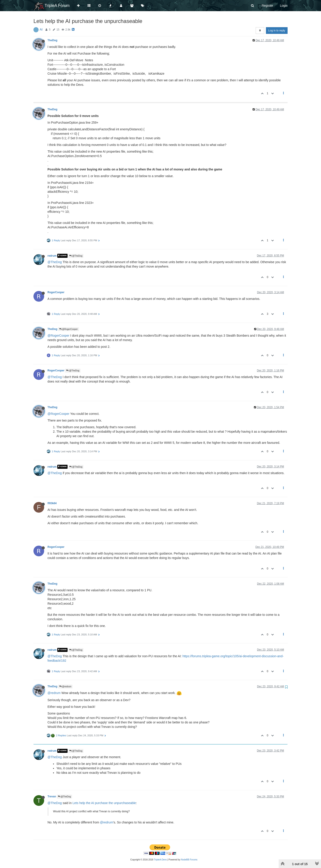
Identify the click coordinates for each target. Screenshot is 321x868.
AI (41, 29)
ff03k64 (52, 503)
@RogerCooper (69, 329)
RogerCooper (56, 292)
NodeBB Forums (189, 860)
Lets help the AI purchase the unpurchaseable (104, 803)
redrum (52, 256)
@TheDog (76, 256)
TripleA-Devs (160, 860)
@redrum (65, 687)
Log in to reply (277, 31)
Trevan (52, 796)
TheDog (52, 40)
